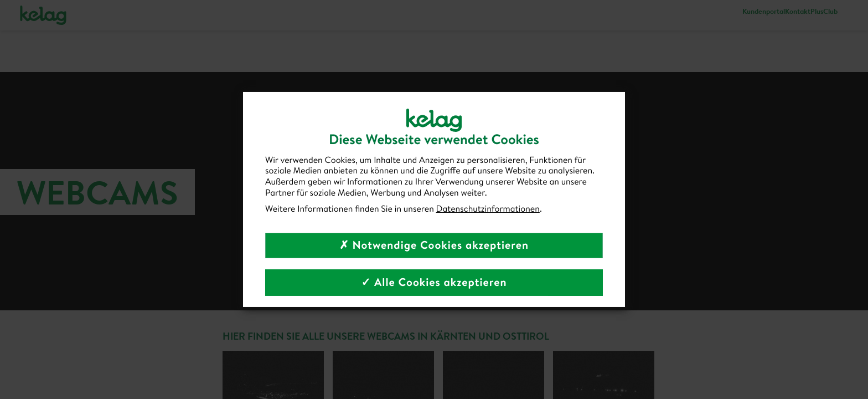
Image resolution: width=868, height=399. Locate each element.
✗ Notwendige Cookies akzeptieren (434, 245)
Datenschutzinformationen (488, 209)
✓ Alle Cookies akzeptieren (434, 282)
